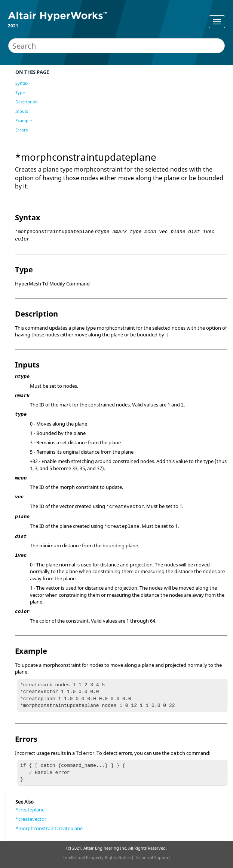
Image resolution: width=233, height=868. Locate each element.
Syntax (22, 83)
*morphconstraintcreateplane (49, 828)
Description (27, 102)
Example (24, 120)
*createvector (31, 819)
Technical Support (153, 857)
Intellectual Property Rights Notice (97, 857)
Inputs (22, 111)
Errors (22, 130)
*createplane (30, 810)
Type (20, 92)
